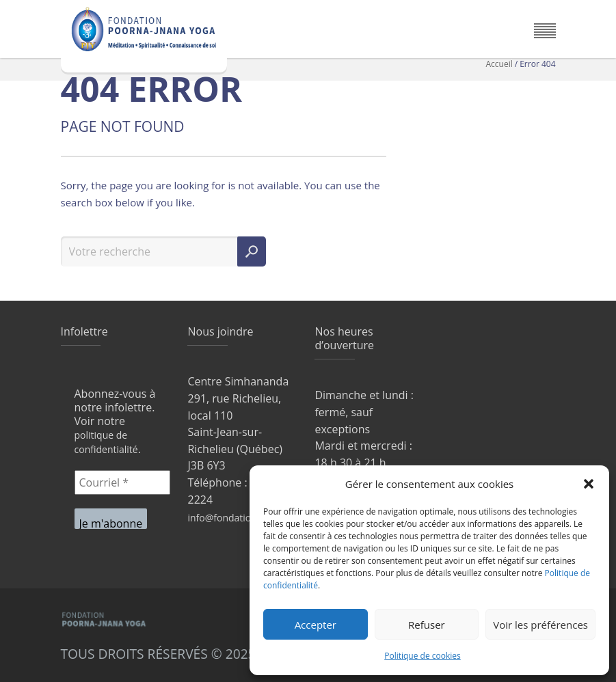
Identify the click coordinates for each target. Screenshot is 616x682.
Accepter (316, 625)
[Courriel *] (122, 482)
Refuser (427, 625)
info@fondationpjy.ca (235, 518)
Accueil (499, 64)
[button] (589, 484)
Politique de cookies (423, 656)
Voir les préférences (540, 625)
